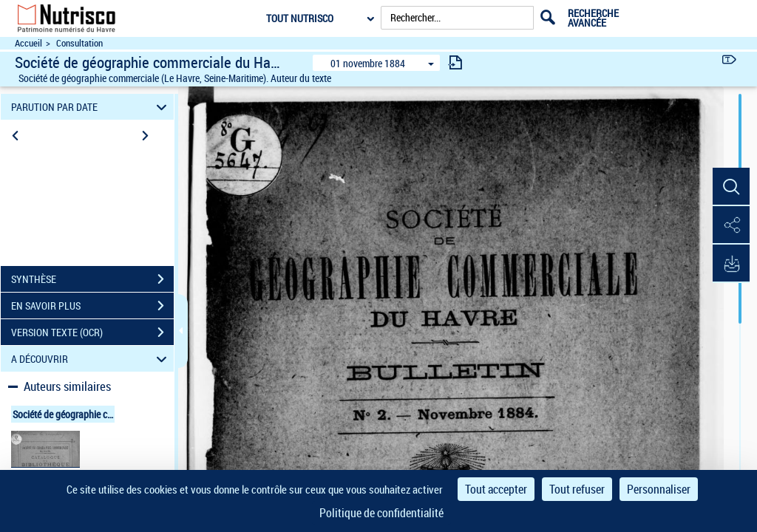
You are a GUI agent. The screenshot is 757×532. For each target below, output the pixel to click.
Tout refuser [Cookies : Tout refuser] (577, 489)
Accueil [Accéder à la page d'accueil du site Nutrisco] (28, 43)
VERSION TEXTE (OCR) (92, 332)
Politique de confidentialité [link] (381, 513)
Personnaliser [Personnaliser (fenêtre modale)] (659, 489)
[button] (731, 187)
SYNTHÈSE (92, 279)
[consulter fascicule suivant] (455, 62)
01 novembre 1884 (368, 63)
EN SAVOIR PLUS (92, 306)
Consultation (79, 43)
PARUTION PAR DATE (91, 107)
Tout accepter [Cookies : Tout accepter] (496, 489)
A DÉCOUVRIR (91, 359)
